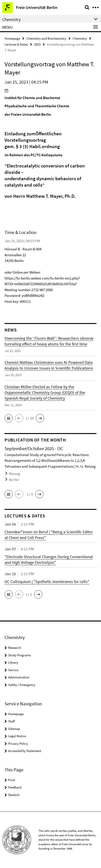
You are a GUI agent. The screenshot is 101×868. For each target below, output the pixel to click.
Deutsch (14, 795)
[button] (9, 418)
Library (13, 662)
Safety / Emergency (22, 685)
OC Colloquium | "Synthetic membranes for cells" (47, 582)
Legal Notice (17, 736)
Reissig (15, 474)
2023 (37, 44)
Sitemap (14, 729)
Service (13, 670)
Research (15, 648)
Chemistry (80, 38)
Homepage (12, 38)
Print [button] (12, 780)
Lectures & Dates (16, 44)
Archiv (14, 480)
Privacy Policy (18, 743)
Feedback (15, 787)
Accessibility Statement (25, 751)
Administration (19, 677)
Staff (12, 721)
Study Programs (19, 655)
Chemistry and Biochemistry (46, 38)
